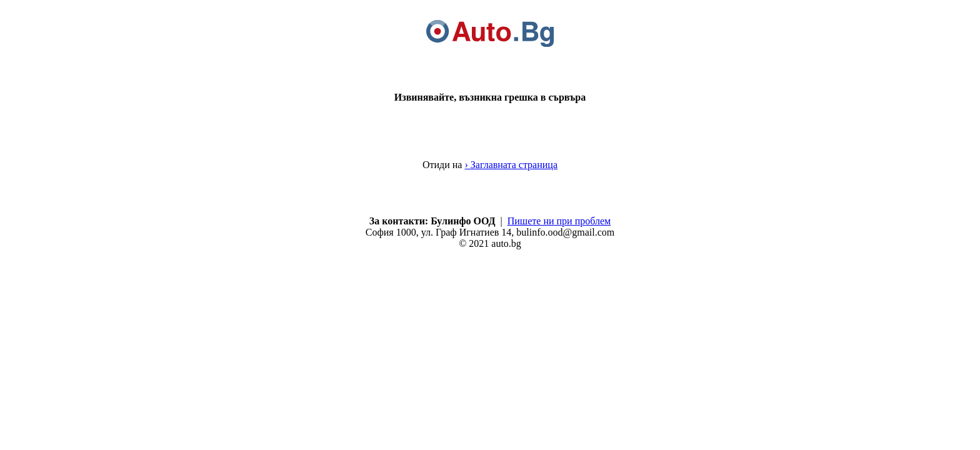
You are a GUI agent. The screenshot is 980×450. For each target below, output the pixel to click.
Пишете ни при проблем (559, 221)
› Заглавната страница (511, 165)
